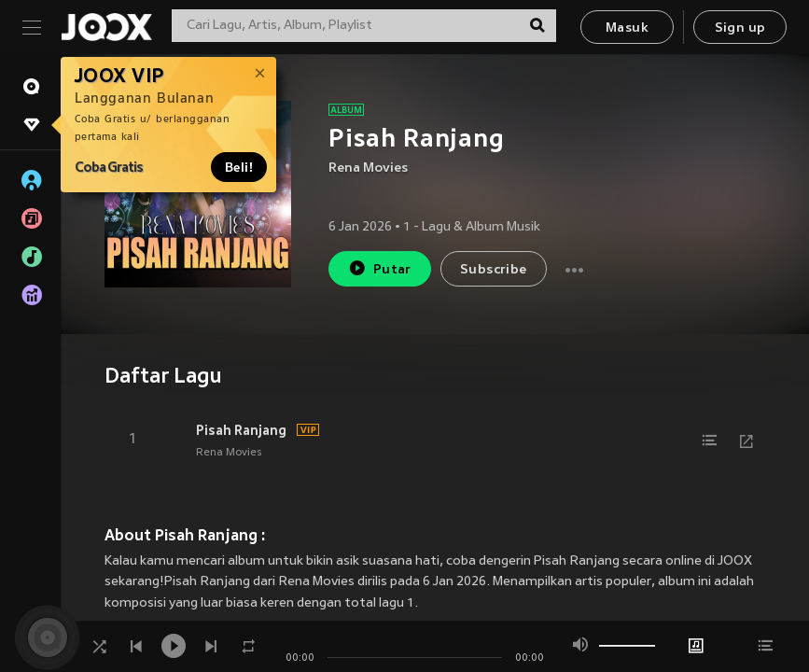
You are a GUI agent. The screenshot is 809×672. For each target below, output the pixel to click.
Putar (380, 268)
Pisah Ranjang (241, 430)
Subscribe (494, 270)
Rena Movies (368, 168)
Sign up (740, 28)
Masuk (627, 28)
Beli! (239, 167)
